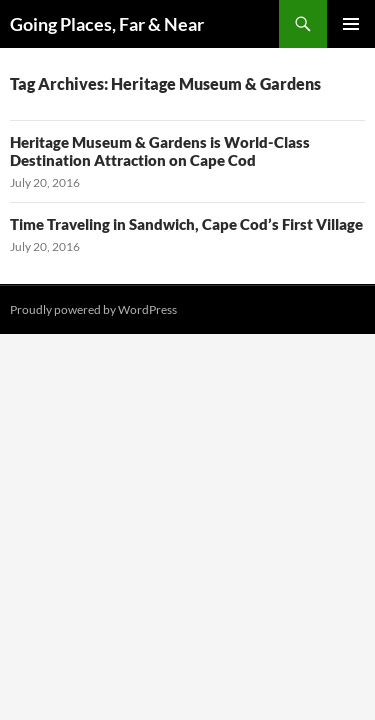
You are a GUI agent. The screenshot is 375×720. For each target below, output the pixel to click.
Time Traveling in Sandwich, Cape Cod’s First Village (186, 224)
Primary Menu (351, 24)
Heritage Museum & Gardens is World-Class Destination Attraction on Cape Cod (160, 151)
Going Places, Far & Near (107, 24)
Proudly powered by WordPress (93, 309)
